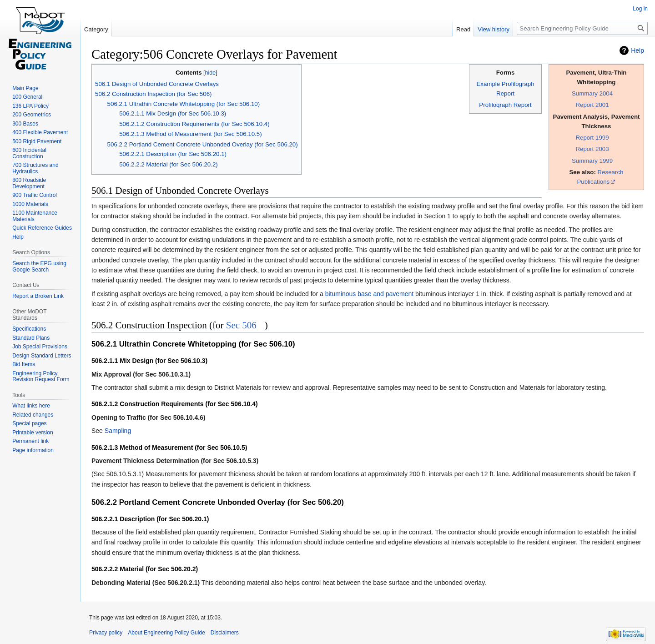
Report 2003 (592, 149)
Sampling (118, 431)
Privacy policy (106, 633)
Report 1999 (592, 138)
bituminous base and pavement (370, 294)
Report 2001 (592, 105)
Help (637, 50)
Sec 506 (241, 325)
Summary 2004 (592, 93)
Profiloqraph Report (505, 105)
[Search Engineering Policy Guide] (582, 28)
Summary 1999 (592, 161)
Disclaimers (225, 633)
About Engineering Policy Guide (166, 633)
